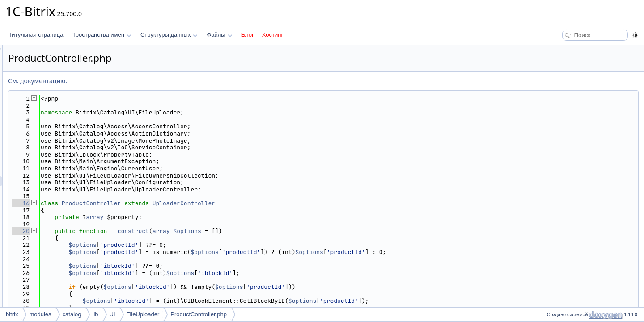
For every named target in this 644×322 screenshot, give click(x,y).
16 (133, 203)
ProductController (203, 203)
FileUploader (143, 314)
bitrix (12, 314)
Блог (248, 35)
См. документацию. (149, 81)
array (206, 217)
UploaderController (296, 203)
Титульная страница (36, 35)
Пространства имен (101, 35)
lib (95, 314)
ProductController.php (199, 314)
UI (112, 314)
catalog (72, 314)
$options (299, 231)
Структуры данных (169, 35)
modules (40, 314)
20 (133, 231)
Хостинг (273, 35)
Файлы (219, 35)
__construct (241, 231)
